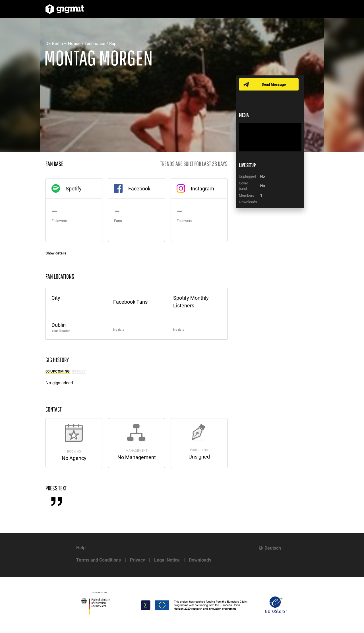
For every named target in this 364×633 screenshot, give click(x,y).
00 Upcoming (58, 371)
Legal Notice (167, 560)
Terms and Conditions (99, 560)
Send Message (274, 84)
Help (81, 548)
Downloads (200, 560)
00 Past (79, 371)
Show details (56, 253)
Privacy (137, 560)
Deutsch (273, 548)
